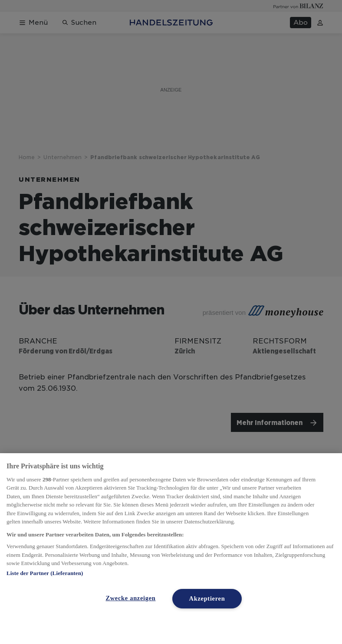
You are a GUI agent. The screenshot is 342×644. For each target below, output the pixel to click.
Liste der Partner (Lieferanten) (45, 573)
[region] (171, 549)
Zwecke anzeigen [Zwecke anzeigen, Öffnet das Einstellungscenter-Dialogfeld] (130, 598)
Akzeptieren (207, 598)
